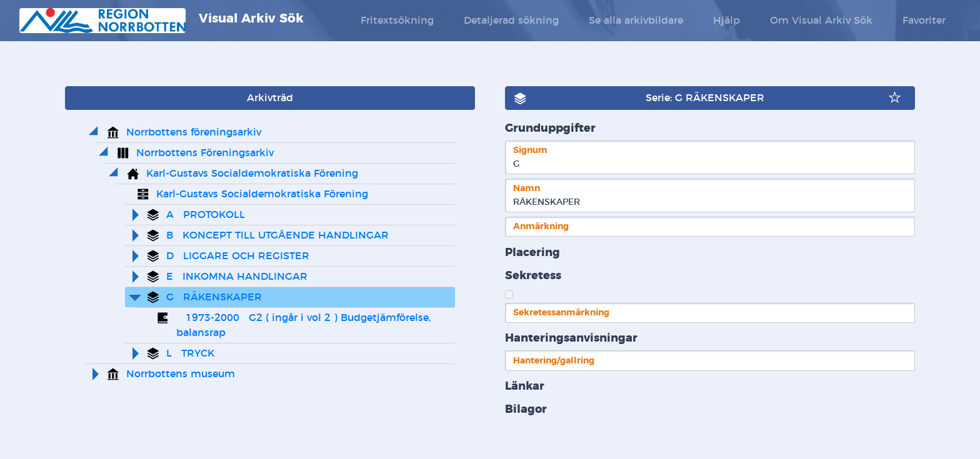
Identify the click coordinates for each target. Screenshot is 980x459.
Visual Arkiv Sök (162, 21)
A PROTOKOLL (206, 215)
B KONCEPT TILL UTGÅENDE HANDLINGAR (277, 235)
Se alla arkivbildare (636, 21)
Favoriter (924, 21)
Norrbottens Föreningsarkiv (205, 153)
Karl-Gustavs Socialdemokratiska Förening (252, 174)
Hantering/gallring (554, 361)
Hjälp (727, 21)
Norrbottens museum (181, 374)
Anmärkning (541, 226)
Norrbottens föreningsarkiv (194, 132)
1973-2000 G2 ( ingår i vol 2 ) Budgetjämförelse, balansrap (305, 325)
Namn (527, 188)
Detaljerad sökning (511, 21)
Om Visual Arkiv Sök (821, 21)
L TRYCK (190, 353)
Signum (530, 150)
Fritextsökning (397, 21)
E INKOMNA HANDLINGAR (237, 277)
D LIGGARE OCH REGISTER (238, 256)
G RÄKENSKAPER (214, 297)
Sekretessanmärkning (561, 313)
